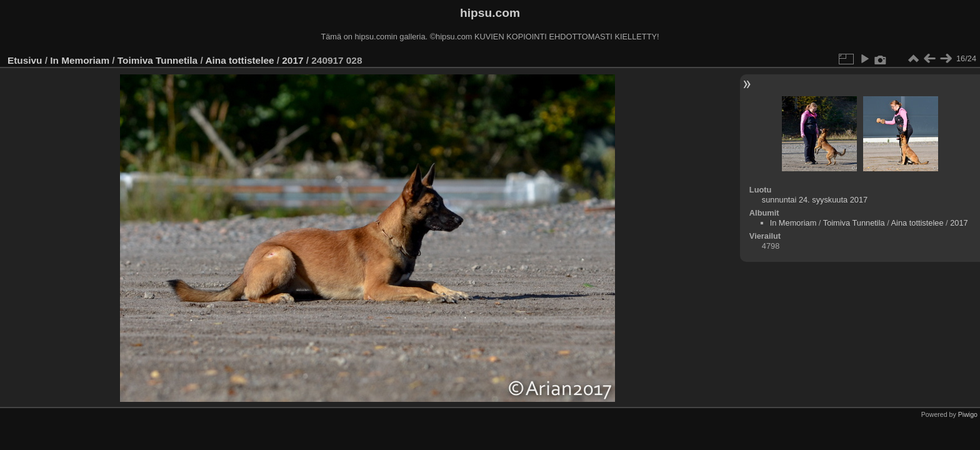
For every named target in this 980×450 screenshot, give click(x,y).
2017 (292, 60)
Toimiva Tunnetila (157, 60)
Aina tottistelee (239, 60)
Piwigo (968, 414)
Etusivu (25, 60)
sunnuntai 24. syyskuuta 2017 (815, 200)
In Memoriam (80, 60)
